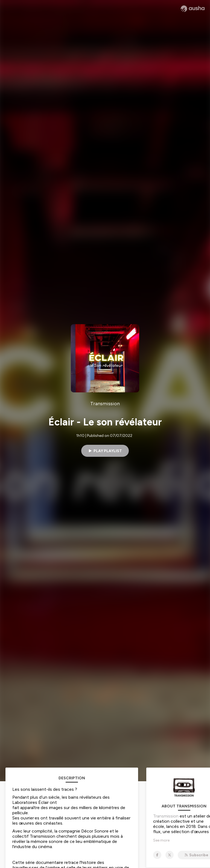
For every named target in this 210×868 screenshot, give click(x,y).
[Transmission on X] (170, 855)
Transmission (166, 816)
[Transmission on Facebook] (157, 855)
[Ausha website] (193, 9)
